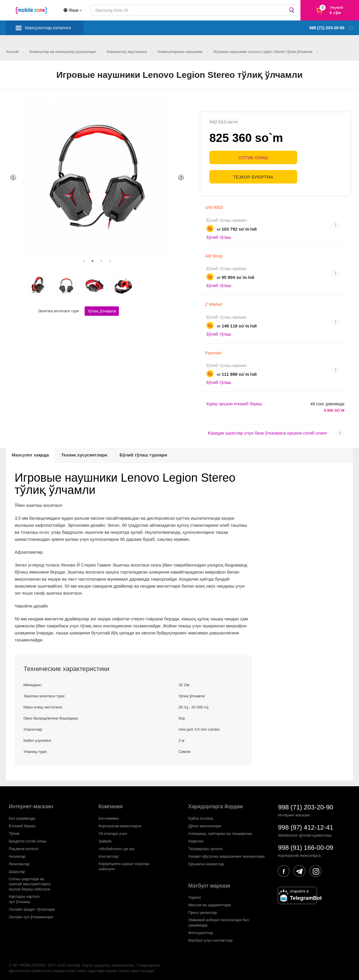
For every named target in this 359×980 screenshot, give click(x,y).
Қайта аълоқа (201, 816)
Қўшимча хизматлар (206, 861)
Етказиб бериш (22, 824)
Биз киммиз (109, 816)
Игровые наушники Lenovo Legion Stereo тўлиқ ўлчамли (264, 52)
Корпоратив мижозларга (120, 824)
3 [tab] (101, 261)
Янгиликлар (19, 861)
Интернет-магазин (31, 804)
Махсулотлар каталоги (48, 28)
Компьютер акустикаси (127, 52)
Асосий (13, 52)
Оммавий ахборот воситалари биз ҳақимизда (219, 920)
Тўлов (14, 831)
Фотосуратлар (201, 930)
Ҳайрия (105, 839)
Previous (13, 177)
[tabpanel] (97, 177)
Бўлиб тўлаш (219, 235)
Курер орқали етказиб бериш (234, 401)
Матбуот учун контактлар (210, 938)
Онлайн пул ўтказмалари (31, 915)
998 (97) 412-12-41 (306, 825)
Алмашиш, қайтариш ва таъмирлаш (220, 831)
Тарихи (195, 895)
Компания (111, 804)
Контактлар (109, 854)
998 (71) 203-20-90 (306, 805)
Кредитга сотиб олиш (28, 839)
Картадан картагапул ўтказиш (24, 897)
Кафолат (196, 839)
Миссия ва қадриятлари (210, 903)
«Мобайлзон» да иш (117, 846)
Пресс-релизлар (203, 910)
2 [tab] (93, 261)
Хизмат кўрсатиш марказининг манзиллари (226, 854)
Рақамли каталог (24, 846)
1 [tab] (84, 261)
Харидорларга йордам (216, 804)
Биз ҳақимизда (22, 816)
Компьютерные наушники (181, 52)
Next (181, 177)
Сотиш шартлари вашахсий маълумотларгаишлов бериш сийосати (30, 882)
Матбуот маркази (209, 883)
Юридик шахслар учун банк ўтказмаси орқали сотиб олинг (267, 431)
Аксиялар (17, 854)
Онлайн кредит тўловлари (32, 907)
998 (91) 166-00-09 (306, 845)
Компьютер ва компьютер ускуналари (63, 52)
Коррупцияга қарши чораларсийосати (124, 864)
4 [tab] (110, 261)
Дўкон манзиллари (205, 824)
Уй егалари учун (113, 831)
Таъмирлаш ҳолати (205, 846)
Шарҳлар (17, 869)
